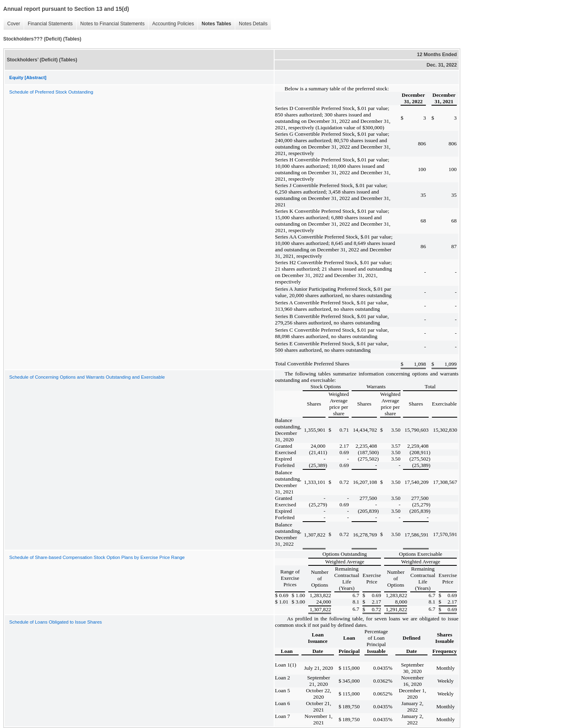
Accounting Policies (171, 24)
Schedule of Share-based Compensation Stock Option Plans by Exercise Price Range (97, 557)
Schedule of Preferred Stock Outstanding (51, 92)
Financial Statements (48, 24)
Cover (12, 24)
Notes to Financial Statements (110, 24)
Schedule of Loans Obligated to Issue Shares (56, 622)
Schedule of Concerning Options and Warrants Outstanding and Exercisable (87, 377)
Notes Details (251, 24)
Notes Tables (214, 24)
